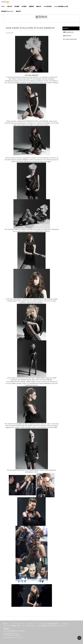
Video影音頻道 (48, 6)
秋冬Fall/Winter (67, 36)
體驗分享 (39, 6)
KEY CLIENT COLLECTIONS (70, 39)
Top (79, 638)
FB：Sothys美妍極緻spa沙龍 (12, 626)
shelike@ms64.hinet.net (11, 633)
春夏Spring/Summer (68, 32)
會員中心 (6, 624)
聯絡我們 (18, 11)
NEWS (3, 6)
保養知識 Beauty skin (7, 11)
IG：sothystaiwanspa (29, 626)
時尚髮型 (24, 6)
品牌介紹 (10, 6)
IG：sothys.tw (65, 624)
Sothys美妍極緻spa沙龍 (61, 6)
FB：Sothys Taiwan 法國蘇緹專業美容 (47, 624)
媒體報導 (31, 6)
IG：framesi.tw (30, 624)
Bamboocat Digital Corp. (11, 637)
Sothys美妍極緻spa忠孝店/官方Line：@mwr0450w (53, 626)
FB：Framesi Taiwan (17, 624)
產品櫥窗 (17, 6)
